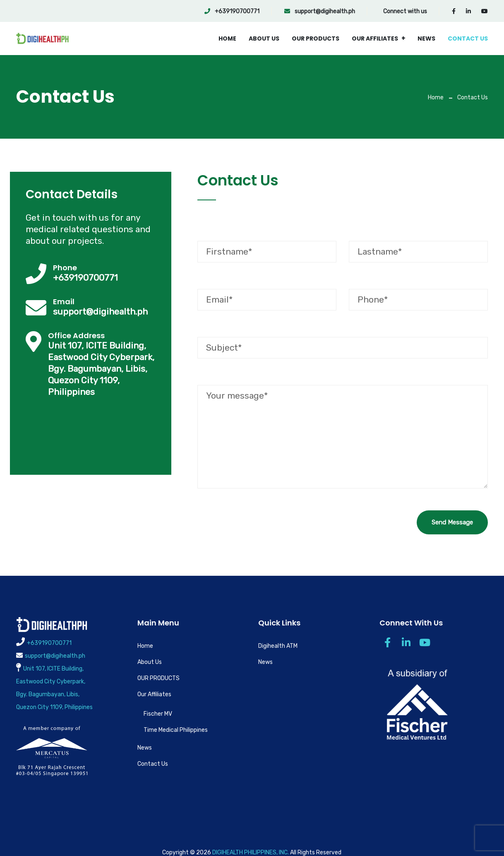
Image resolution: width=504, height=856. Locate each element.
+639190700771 (232, 11)
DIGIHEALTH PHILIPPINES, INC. (251, 852)
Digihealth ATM (278, 646)
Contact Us (468, 38)
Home (227, 38)
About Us (264, 38)
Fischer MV (158, 714)
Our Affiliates (375, 38)
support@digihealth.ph (320, 11)
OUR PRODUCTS (316, 38)
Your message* (343, 437)
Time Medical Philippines (176, 730)
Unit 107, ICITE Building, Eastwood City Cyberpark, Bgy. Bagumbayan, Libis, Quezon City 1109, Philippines (101, 369)
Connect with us (405, 11)
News (426, 38)
